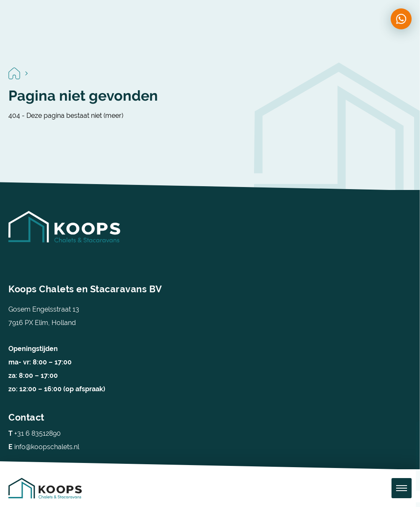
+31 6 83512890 (35, 433)
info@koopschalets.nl (44, 447)
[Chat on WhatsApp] (401, 19)
